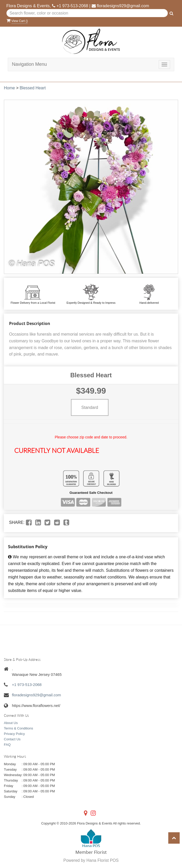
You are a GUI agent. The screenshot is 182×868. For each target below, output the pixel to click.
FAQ (7, 745)
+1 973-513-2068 (72, 6)
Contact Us (12, 739)
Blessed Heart (33, 88)
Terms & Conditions (19, 728)
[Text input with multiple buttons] (87, 13)
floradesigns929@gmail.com (123, 6)
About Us (11, 723)
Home (9, 88)
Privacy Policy (14, 734)
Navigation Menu (29, 64)
